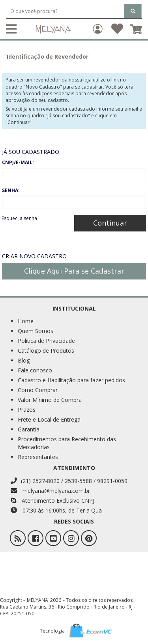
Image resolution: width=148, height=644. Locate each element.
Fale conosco (35, 370)
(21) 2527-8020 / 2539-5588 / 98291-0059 (69, 481)
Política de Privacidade (46, 341)
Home (26, 321)
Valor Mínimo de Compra (50, 400)
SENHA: (11, 190)
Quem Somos (36, 331)
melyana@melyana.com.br (50, 491)
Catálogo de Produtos (46, 351)
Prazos (27, 410)
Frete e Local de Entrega (49, 419)
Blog (24, 360)
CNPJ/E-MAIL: (18, 162)
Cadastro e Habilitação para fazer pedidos (71, 380)
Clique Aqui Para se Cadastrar (74, 271)
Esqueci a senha (19, 218)
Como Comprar (38, 390)
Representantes (38, 457)
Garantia (29, 429)
